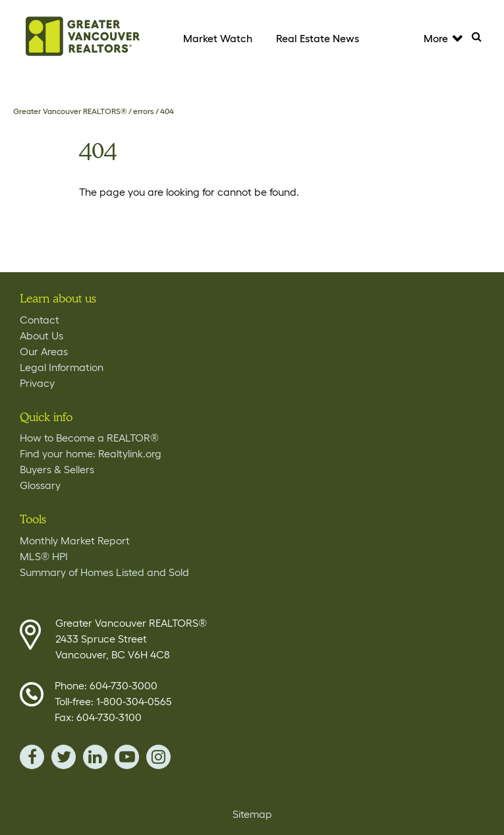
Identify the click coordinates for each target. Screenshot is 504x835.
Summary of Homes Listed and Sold (104, 572)
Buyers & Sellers (57, 469)
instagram (158, 757)
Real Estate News (318, 38)
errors (144, 111)
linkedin (95, 757)
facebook (32, 757)
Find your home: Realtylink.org (91, 453)
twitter (64, 757)
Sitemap (252, 814)
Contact (40, 320)
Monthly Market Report (75, 540)
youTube (127, 757)
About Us (42, 335)
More (442, 38)
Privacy (37, 383)
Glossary (40, 485)
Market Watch (218, 38)
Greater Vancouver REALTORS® (70, 111)
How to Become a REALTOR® (89, 438)
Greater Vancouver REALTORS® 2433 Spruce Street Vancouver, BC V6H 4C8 (131, 639)
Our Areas (44, 351)
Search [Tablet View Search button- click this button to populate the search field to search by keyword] (483, 40)
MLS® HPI (44, 556)
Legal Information (62, 367)
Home (82, 36)
